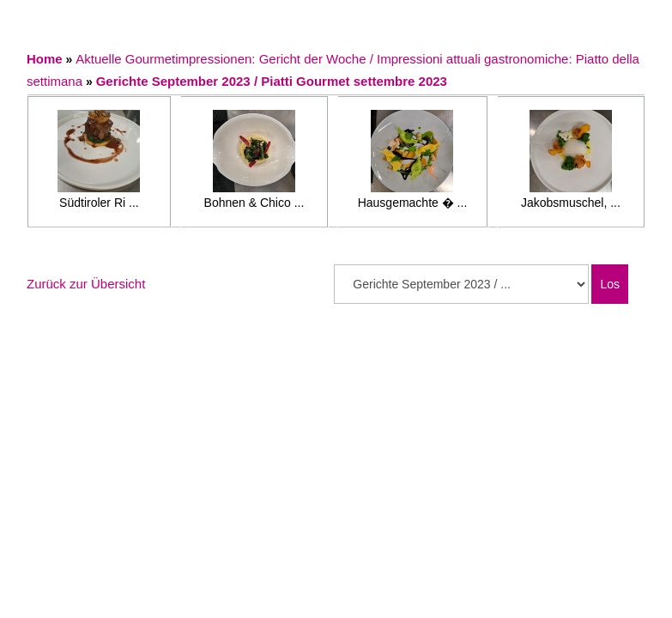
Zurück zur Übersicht (86, 284)
